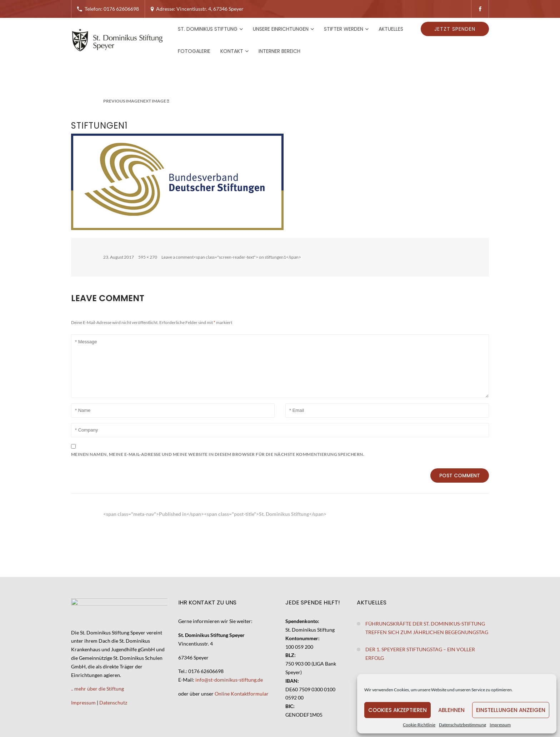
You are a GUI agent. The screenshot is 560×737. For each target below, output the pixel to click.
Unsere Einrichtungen (281, 29)
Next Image (153, 101)
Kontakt (232, 51)
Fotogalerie (194, 51)
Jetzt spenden (455, 29)
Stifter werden (344, 29)
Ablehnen (451, 710)
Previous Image (122, 101)
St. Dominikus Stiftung (208, 29)
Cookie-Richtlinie (419, 725)
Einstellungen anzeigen (511, 710)
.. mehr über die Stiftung (97, 689)
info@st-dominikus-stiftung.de (229, 680)
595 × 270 (148, 257)
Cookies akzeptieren (397, 710)
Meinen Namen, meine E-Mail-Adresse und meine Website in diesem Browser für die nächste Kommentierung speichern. (218, 454)
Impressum (500, 725)
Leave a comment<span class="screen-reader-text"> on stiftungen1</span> (231, 257)
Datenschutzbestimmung (462, 725)
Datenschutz (113, 703)
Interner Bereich (279, 51)
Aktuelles (391, 29)
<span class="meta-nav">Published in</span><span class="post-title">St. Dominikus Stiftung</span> (215, 514)
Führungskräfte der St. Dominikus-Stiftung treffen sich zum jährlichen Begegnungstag (427, 628)
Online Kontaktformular (242, 694)
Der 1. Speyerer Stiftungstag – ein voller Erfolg (420, 654)
